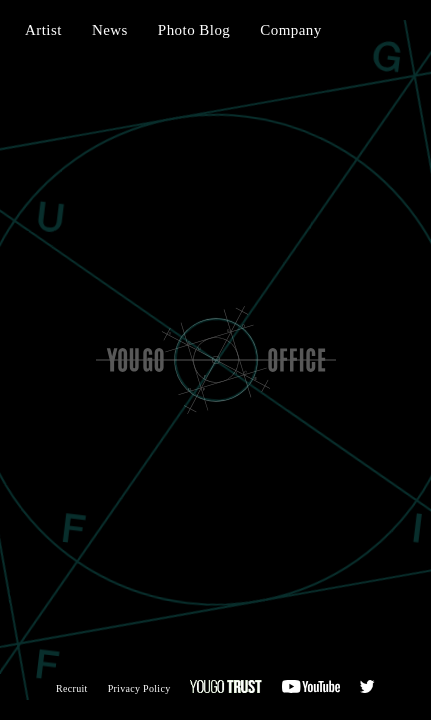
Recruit (72, 688)
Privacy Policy (139, 688)
